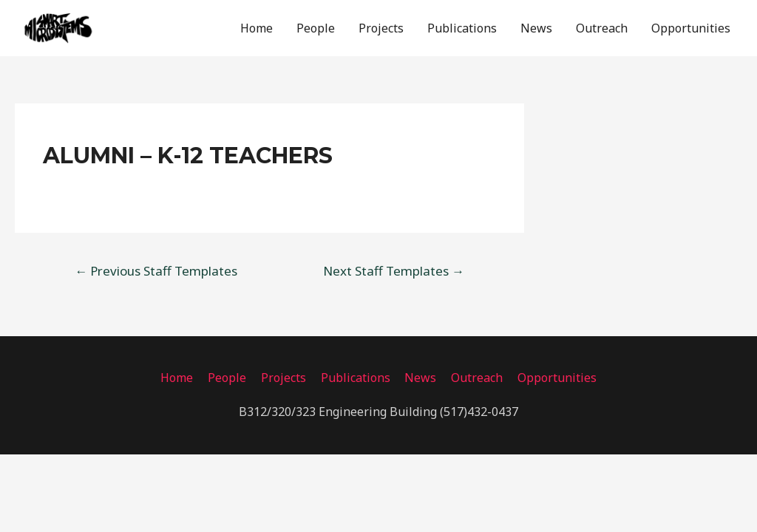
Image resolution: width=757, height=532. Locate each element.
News (536, 29)
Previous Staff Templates (156, 272)
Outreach (602, 29)
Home (257, 29)
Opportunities (691, 29)
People (316, 29)
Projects (381, 29)
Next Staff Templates (394, 272)
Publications (462, 29)
